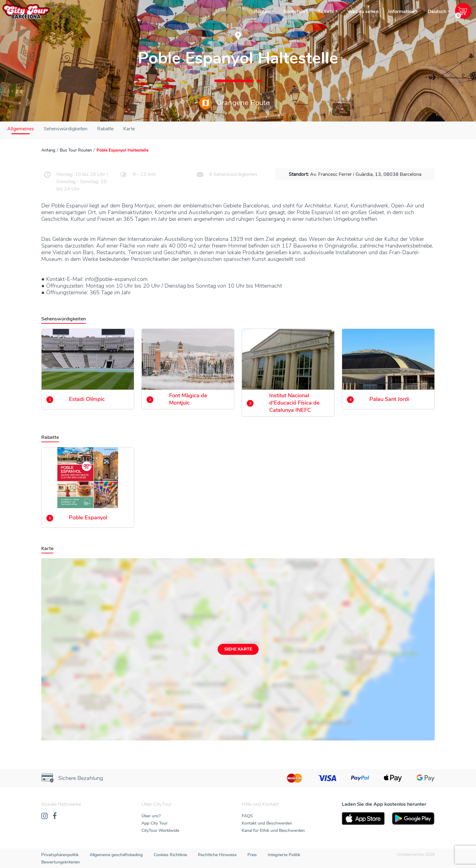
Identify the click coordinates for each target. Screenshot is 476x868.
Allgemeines (21, 129)
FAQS (247, 816)
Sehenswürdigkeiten (66, 129)
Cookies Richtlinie (170, 855)
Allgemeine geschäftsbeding (116, 855)
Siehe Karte (238, 649)
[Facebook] (55, 816)
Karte (129, 129)
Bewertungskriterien (61, 862)
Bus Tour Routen (76, 150)
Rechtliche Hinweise (217, 855)
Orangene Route (234, 103)
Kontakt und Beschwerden (267, 823)
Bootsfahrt (296, 12)
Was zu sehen (363, 12)
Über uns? (151, 816)
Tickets (326, 12)
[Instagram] (44, 816)
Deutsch (437, 12)
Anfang (48, 150)
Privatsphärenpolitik (60, 855)
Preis (252, 855)
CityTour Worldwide (160, 830)
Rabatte (105, 129)
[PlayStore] (413, 818)
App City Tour (155, 823)
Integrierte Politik (284, 855)
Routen (262, 12)
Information (401, 12)
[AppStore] (363, 818)
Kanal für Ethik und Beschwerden (273, 830)
